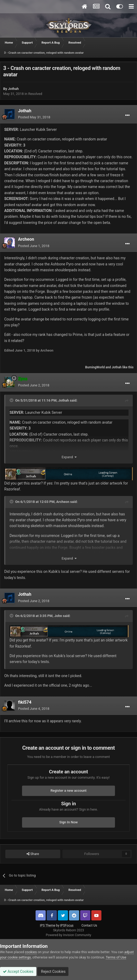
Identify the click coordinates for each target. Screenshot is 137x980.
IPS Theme (48, 925)
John (58, 616)
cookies (31, 952)
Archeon (26, 239)
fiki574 (25, 702)
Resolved (35, 94)
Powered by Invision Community (69, 935)
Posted (34, 117)
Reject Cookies (53, 971)
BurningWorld (95, 367)
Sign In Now (68, 822)
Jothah (13, 89)
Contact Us (89, 925)
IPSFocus (67, 925)
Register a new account (68, 791)
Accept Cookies (18, 971)
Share (33, 854)
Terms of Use (116, 957)
